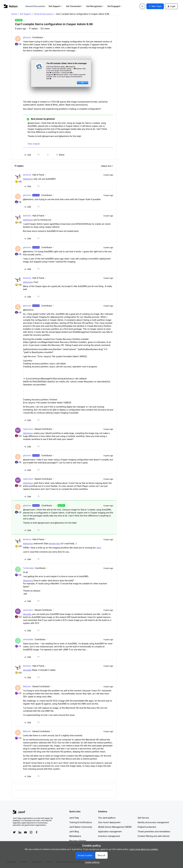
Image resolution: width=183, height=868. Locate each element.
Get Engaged (115, 6)
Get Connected (74, 6)
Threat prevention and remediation (154, 831)
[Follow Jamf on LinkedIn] (20, 832)
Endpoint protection (147, 827)
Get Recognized (95, 6)
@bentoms (28, 581)
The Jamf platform (107, 818)
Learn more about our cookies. (144, 849)
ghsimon (27, 37)
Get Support (56, 6)
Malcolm (27, 686)
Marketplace (75, 836)
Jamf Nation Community (81, 827)
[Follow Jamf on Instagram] (31, 832)
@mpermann (55, 543)
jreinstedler (28, 639)
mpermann (28, 429)
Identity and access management (153, 822)
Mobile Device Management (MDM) (115, 827)
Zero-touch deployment (109, 822)
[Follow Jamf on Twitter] (14, 832)
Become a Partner (78, 841)
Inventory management (109, 836)
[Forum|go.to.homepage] (11, 6)
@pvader (27, 614)
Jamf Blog (74, 831)
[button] (155, 6)
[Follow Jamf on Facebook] (37, 832)
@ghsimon (28, 179)
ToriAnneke (28, 568)
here (99, 548)
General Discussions (35, 6)
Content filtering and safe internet (154, 836)
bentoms (27, 175)
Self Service (143, 818)
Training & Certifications (81, 822)
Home (14, 14)
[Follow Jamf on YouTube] (25, 832)
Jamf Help (74, 818)
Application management (110, 831)
